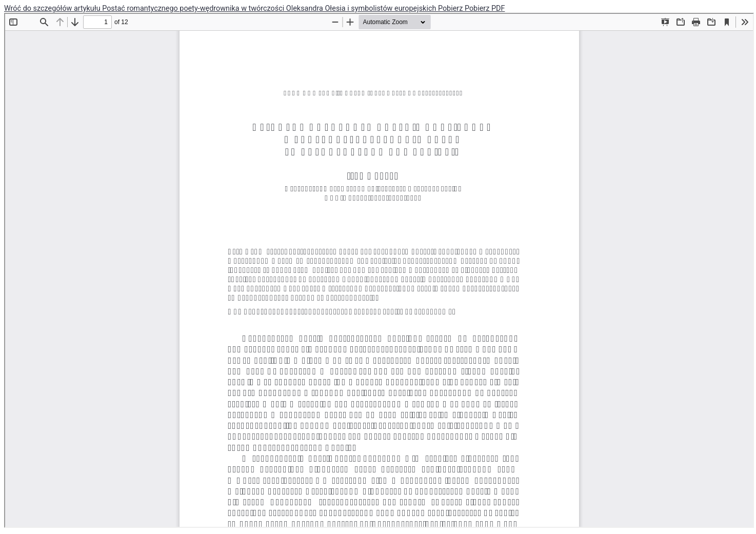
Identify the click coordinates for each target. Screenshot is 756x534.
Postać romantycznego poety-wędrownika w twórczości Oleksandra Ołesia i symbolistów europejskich (270, 8)
